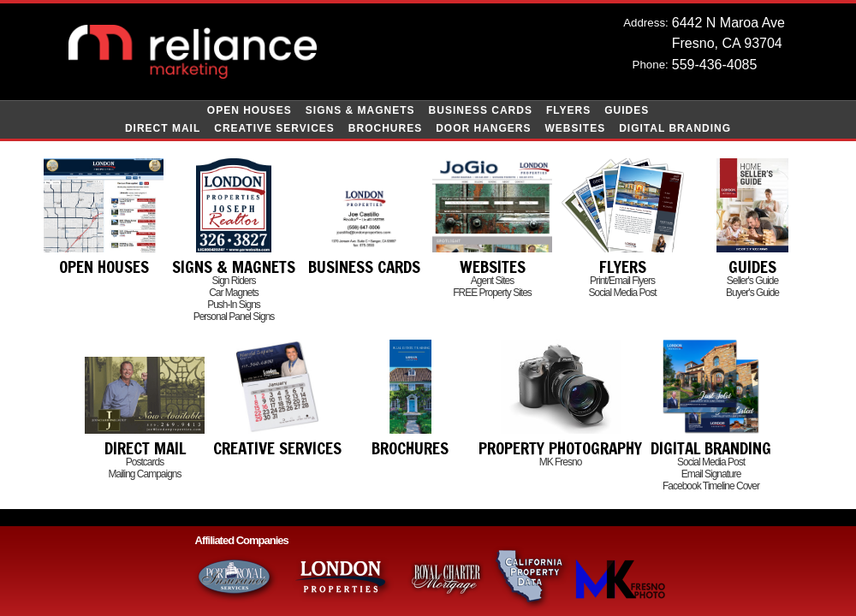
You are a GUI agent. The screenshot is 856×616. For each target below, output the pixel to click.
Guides (627, 110)
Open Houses (250, 110)
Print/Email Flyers (622, 281)
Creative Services (274, 128)
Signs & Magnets (360, 110)
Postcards (145, 462)
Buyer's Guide (752, 293)
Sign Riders (233, 281)
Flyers (568, 110)
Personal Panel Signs (234, 317)
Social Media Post (622, 293)
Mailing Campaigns (144, 474)
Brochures (385, 128)
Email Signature (711, 474)
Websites (576, 128)
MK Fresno (561, 462)
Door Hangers (483, 128)
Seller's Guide (752, 281)
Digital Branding (675, 128)
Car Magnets (234, 293)
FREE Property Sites (492, 293)
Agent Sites (492, 281)
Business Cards (481, 110)
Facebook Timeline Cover (711, 486)
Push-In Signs (234, 305)
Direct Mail (163, 128)
